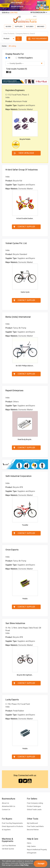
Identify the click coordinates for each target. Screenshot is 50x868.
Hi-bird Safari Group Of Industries (22, 170)
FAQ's (29, 843)
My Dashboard (32, 823)
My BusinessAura (39, 12)
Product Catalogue (34, 806)
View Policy (24, 865)
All (8, 58)
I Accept (41, 864)
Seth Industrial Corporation (18, 476)
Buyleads (30, 27)
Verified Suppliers (24, 58)
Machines (41, 27)
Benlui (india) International (18, 317)
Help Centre (31, 846)
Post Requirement (39, 39)
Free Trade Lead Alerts (35, 826)
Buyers (8, 27)
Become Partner (33, 830)
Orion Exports (12, 550)
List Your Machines (9, 846)
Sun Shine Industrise (15, 623)
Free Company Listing (35, 803)
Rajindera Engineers (15, 90)
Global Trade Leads (34, 810)
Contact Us (6, 810)
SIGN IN (5, 13)
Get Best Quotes (8, 849)
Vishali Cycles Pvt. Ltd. (16, 243)
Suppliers (19, 27)
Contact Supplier (26, 227)
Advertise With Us (9, 806)
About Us (5, 803)
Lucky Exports (12, 700)
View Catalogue (26, 153)
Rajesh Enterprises (14, 390)
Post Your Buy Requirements (12, 823)
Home (4, 46)
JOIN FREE (14, 13)
